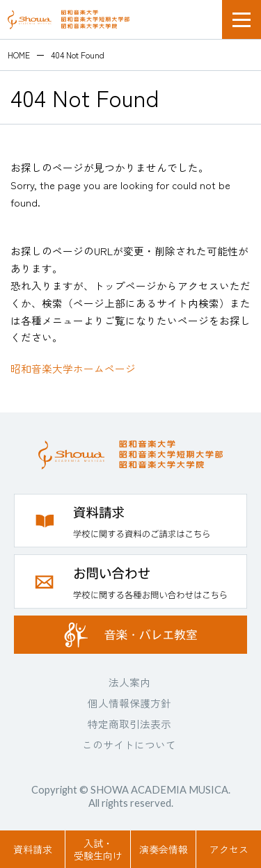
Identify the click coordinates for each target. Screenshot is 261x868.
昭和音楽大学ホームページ (73, 368)
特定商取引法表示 (129, 724)
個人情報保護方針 (129, 703)
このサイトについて (129, 745)
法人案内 (129, 682)
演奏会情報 (164, 849)
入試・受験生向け (98, 849)
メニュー (242, 19)
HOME (19, 55)
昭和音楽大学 (69, 19)
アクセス (229, 849)
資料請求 (33, 849)
